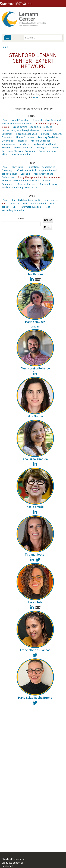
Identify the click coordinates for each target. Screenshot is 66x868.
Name (21, 218)
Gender (45, 134)
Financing (7, 170)
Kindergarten (51, 200)
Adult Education (21, 120)
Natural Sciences (23, 147)
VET (15, 207)
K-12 (4, 203)
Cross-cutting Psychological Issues (21, 130)
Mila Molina (35, 416)
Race (56, 147)
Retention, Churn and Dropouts (18, 151)
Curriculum (18, 167)
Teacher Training (48, 184)
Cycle (32, 196)
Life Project (8, 141)
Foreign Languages (27, 134)
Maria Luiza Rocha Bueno (35, 698)
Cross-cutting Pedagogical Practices (33, 127)
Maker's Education (41, 141)
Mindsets (25, 144)
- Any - (5, 120)
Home (5, 47)
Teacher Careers (27, 184)
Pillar (32, 163)
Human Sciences (25, 137)
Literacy (23, 141)
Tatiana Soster (35, 554)
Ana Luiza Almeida (35, 459)
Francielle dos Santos (35, 650)
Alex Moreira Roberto (35, 368)
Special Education (21, 154)
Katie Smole (35, 507)
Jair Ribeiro (35, 274)
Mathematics (9, 144)
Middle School (38, 203)
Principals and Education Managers (20, 181)
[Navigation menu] (8, 38)
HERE (36, 97)
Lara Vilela (35, 602)
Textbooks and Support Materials (20, 187)
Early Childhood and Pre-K (26, 200)
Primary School (19, 203)
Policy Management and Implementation (40, 177)
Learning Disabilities (49, 137)
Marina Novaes (35, 322)
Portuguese (43, 147)
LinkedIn (35, 327)
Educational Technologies (41, 167)
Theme (32, 116)
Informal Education (31, 207)
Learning (25, 174)
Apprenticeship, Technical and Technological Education (31, 122)
